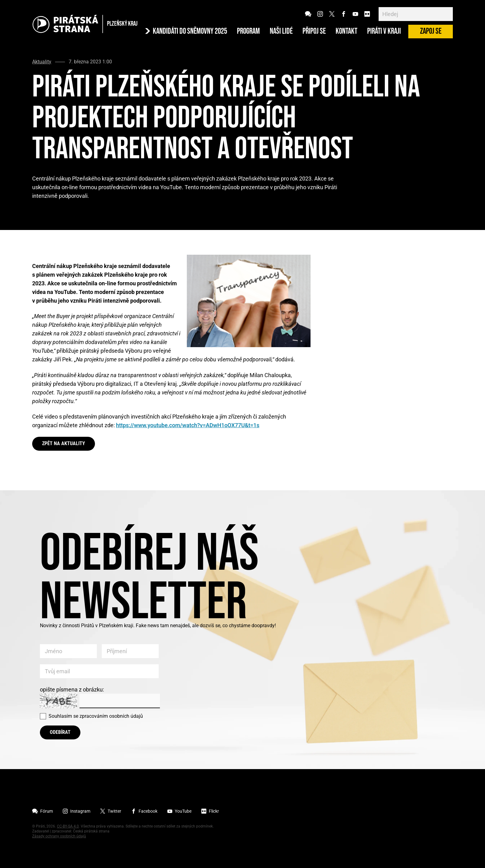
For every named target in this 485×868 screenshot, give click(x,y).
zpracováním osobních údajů (111, 716)
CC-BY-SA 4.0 (68, 826)
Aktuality (42, 62)
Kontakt (346, 32)
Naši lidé (281, 32)
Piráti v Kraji (384, 32)
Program (248, 32)
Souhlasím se (96, 716)
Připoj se (314, 32)
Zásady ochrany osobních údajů (59, 836)
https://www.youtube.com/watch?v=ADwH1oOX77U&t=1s (188, 425)
